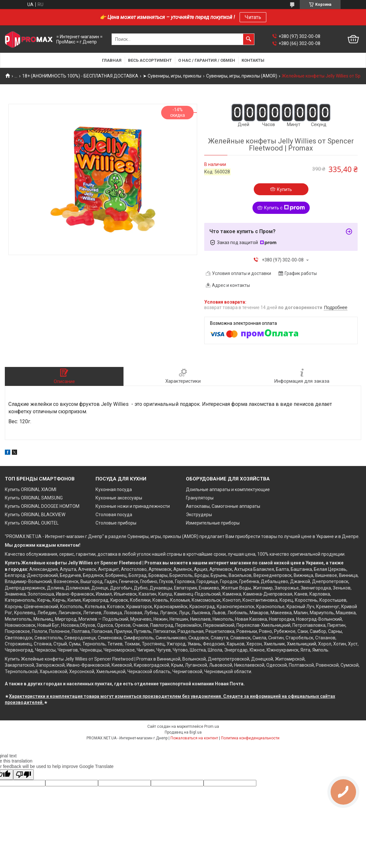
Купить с (284, 208)
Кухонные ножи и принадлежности (133, 506)
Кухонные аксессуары (119, 498)
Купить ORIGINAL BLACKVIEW (35, 515)
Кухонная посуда (114, 489)
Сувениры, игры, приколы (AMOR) (242, 76)
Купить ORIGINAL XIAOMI (31, 489)
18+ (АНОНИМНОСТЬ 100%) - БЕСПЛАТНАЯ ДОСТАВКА (80, 76)
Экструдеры (199, 515)
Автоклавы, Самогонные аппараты (223, 506)
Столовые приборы (116, 523)
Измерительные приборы (213, 523)
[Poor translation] (23, 775)
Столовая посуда (114, 515)
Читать (253, 17)
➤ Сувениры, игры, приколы (172, 76)
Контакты (253, 60)
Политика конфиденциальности (250, 738)
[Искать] (249, 39)
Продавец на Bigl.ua (183, 732)
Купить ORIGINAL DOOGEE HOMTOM (42, 506)
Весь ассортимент (150, 60)
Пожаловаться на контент (194, 738)
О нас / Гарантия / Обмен (207, 60)
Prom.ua (212, 726)
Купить (284, 189)
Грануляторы (200, 498)
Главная (112, 60)
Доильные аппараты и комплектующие (228, 489)
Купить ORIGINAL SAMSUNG (34, 498)
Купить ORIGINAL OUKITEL (32, 523)
